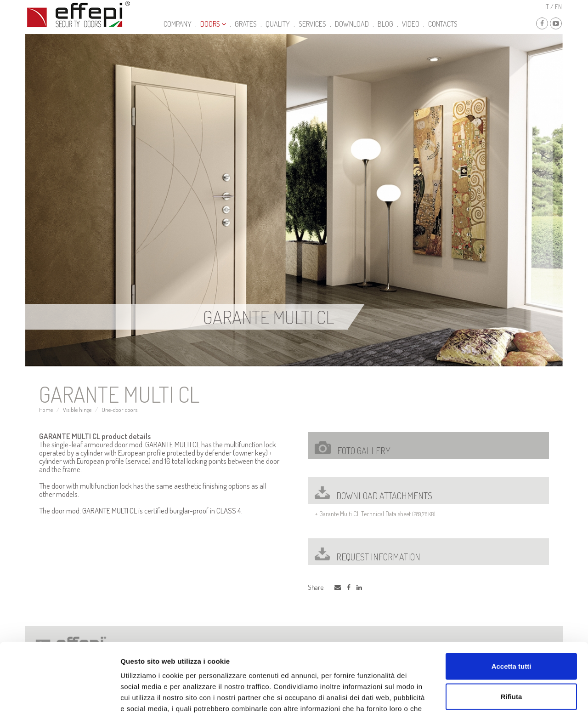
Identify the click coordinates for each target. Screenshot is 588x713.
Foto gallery (353, 449)
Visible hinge (77, 410)
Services (312, 24)
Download (352, 24)
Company (178, 24)
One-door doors (119, 410)
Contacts (443, 24)
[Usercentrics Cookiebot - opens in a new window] (59, 695)
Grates (246, 24)
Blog (385, 24)
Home (46, 410)
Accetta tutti (512, 604)
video (411, 24)
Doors (213, 24)
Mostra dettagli (483, 695)
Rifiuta (512, 635)
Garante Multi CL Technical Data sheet (365, 514)
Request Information (367, 557)
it (547, 7)
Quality (278, 24)
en (558, 7)
